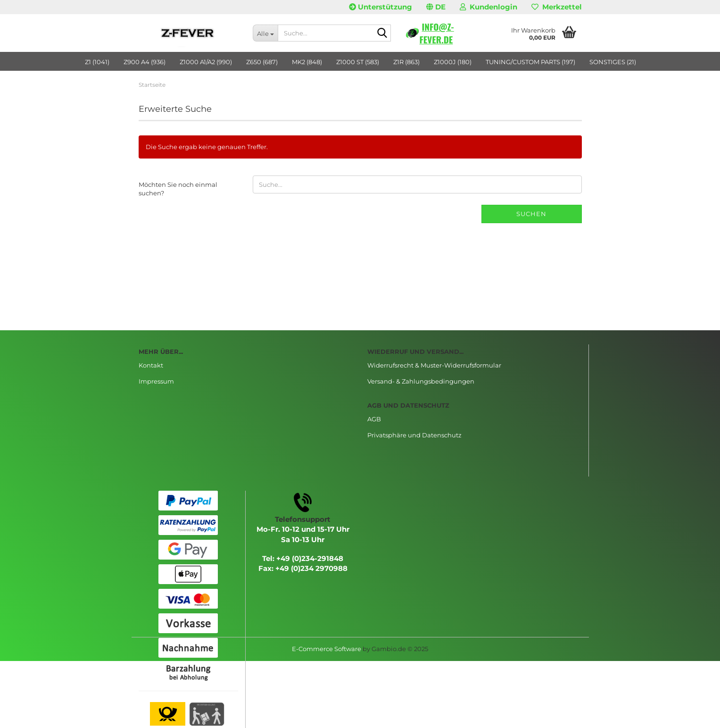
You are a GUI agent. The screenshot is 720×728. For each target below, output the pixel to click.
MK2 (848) (307, 62)
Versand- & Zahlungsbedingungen (421, 381)
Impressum (156, 381)
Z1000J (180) (453, 62)
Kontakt (151, 365)
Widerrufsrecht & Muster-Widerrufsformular (434, 365)
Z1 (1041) (97, 62)
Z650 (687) (262, 62)
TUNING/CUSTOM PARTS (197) (530, 62)
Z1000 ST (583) (358, 62)
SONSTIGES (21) (613, 62)
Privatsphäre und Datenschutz (414, 435)
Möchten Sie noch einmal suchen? (178, 189)
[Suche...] (265, 33)
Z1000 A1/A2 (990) (206, 62)
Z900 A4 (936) (145, 62)
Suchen (531, 214)
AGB (374, 419)
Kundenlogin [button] (488, 7)
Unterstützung (381, 7)
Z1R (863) (406, 62)
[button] (436, 7)
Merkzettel (557, 7)
